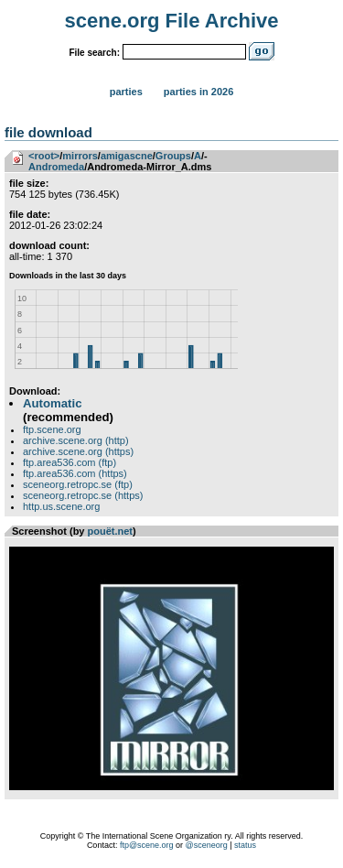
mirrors (80, 156)
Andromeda (56, 167)
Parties (126, 92)
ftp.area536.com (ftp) (70, 462)
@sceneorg (207, 845)
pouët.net (111, 531)
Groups (173, 156)
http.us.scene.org (61, 506)
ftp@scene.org (147, 845)
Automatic (52, 403)
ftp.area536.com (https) (75, 473)
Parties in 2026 (198, 92)
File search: (94, 53)
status (245, 845)
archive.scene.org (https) (78, 451)
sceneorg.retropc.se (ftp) (78, 484)
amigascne (127, 156)
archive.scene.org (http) (76, 440)
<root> (44, 156)
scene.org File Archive (172, 21)
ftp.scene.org (52, 429)
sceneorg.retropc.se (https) (83, 495)
